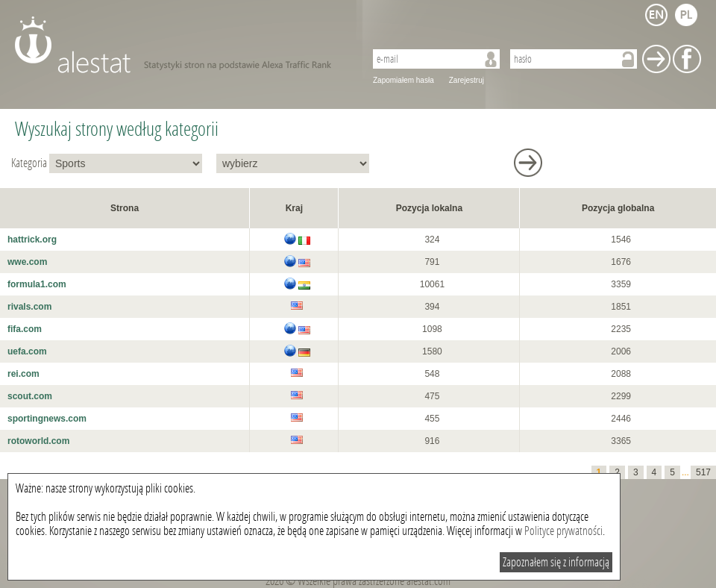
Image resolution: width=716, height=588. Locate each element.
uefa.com (27, 351)
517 (703, 472)
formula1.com (37, 284)
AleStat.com (181, 45)
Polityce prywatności (563, 531)
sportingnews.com (47, 419)
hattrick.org (32, 240)
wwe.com (27, 262)
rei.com (23, 374)
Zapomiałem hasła (403, 80)
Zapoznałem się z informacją (556, 562)
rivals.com (29, 307)
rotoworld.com (38, 441)
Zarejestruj (467, 80)
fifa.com (25, 329)
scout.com (30, 396)
